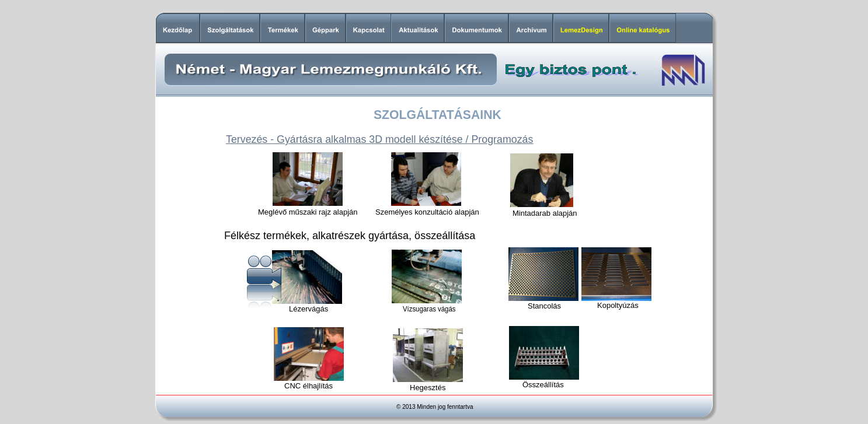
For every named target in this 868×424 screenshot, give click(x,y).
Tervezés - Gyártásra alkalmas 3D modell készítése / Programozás (379, 139)
